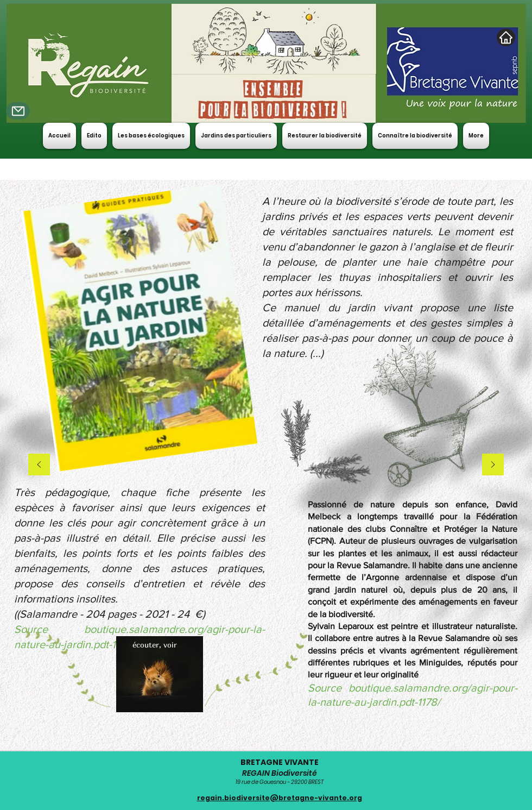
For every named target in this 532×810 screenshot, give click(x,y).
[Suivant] (493, 465)
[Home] (506, 37)
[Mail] (18, 111)
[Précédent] (39, 465)
